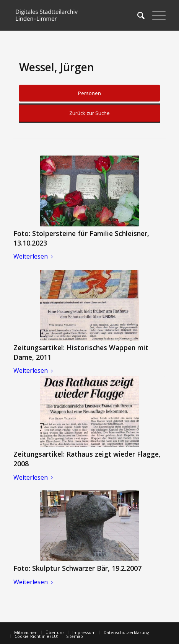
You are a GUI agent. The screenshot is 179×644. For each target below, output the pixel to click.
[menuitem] (137, 15)
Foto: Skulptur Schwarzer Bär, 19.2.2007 (77, 568)
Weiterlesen (35, 256)
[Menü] (155, 15)
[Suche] (137, 15)
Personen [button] (89, 93)
